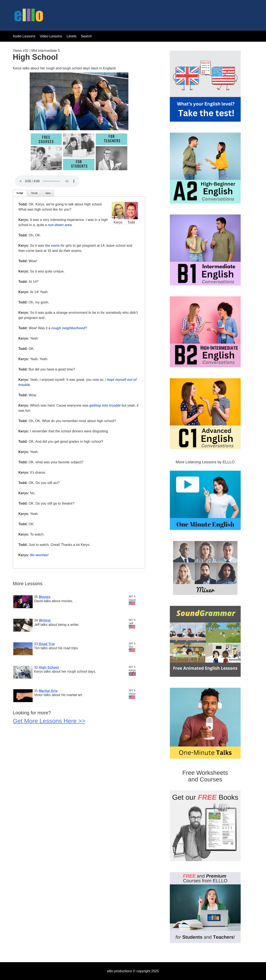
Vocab (34, 193)
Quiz (48, 193)
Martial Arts (48, 691)
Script (20, 193)
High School (49, 667)
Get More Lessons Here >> (49, 721)
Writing (45, 620)
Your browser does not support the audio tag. (47, 181)
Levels (72, 36)
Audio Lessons (24, 36)
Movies (45, 597)
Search (86, 36)
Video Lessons (51, 36)
